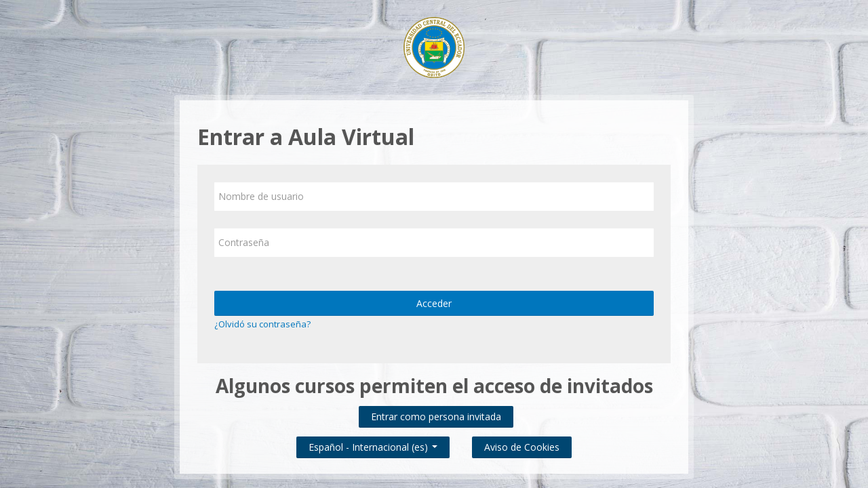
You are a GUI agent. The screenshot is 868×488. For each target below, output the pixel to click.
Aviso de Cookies (522, 447)
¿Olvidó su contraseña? (262, 324)
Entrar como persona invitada (436, 416)
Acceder (434, 303)
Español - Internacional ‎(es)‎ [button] (373, 444)
